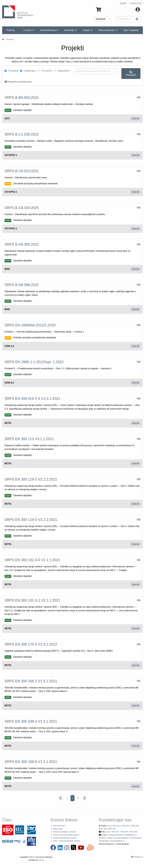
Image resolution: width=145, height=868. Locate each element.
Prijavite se (138, 857)
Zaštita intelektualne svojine (65, 838)
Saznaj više (135, 118)
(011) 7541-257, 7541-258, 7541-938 (122, 832)
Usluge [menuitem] (86, 30)
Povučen (45, 71)
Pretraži (131, 74)
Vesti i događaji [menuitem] (131, 30)
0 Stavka (104, 9)
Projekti (10, 39)
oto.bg (41, 860)
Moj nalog (132, 9)
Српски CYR (136, 3)
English (123, 3)
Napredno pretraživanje (18, 82)
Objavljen (28, 71)
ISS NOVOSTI (59, 826)
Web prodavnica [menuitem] (107, 30)
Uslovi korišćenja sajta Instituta (66, 835)
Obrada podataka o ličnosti (64, 832)
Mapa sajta (58, 829)
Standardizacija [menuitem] (48, 30)
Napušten (62, 71)
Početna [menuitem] (11, 30)
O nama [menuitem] (27, 30)
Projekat (12, 71)
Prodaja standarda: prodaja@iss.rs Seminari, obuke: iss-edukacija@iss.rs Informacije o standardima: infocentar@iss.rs (120, 838)
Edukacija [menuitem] (69, 30)
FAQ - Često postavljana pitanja (66, 841)
